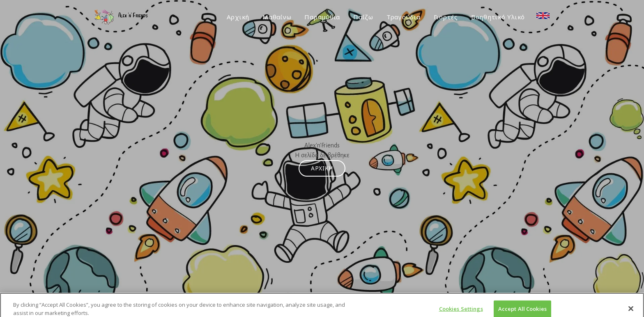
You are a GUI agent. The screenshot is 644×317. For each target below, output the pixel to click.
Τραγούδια (404, 17)
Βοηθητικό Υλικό (498, 17)
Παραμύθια (322, 17)
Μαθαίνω (277, 17)
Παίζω (363, 17)
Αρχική (238, 17)
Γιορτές (446, 17)
